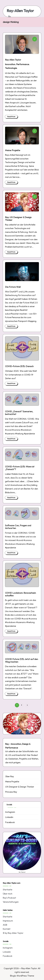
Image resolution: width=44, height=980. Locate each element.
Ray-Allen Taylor (20, 11)
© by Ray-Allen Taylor (13, 933)
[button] (27, 705)
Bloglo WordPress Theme (22, 976)
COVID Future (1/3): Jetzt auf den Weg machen (22, 660)
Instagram (10, 812)
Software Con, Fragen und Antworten (18, 527)
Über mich (8, 894)
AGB (5, 925)
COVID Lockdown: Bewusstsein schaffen (20, 594)
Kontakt (7, 929)
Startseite (8, 890)
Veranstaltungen (11, 902)
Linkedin (9, 817)
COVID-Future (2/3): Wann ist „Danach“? (20, 468)
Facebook (10, 822)
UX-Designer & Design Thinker (20, 787)
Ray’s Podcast (9, 898)
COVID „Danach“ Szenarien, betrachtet (19, 413)
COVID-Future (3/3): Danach (19, 366)
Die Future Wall (13, 287)
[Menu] (9, 16)
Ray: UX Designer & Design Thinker (18, 219)
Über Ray (10, 776)
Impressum (8, 921)
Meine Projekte (13, 150)
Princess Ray (11, 792)
